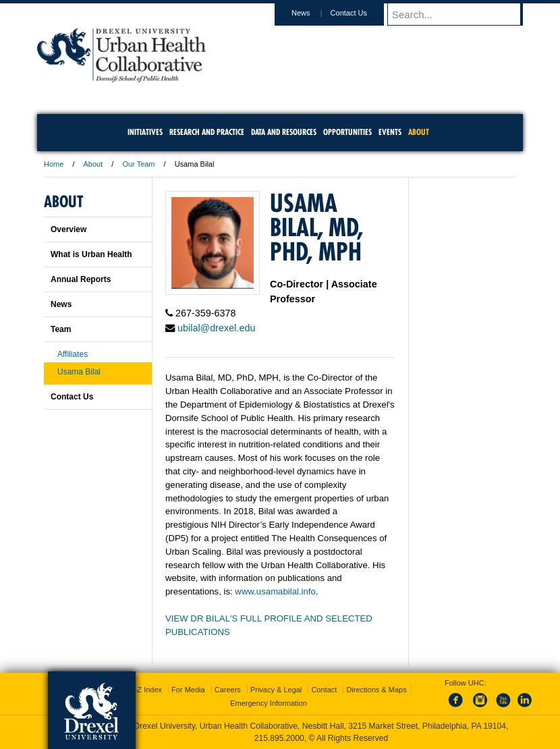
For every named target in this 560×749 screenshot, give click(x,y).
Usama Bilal (79, 372)
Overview (68, 229)
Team (61, 329)
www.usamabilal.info (275, 591)
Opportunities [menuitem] (347, 132)
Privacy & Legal (276, 690)
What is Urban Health (91, 254)
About (93, 164)
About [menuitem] (419, 132)
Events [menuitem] (390, 132)
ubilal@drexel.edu (216, 328)
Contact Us (362, 13)
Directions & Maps (376, 690)
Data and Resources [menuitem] (284, 132)
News (314, 13)
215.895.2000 (279, 738)
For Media (188, 690)
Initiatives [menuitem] (145, 132)
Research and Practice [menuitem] (207, 132)
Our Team (138, 164)
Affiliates (73, 354)
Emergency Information (269, 703)
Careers (228, 690)
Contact (324, 690)
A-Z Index (146, 690)
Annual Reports (81, 279)
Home (54, 164)
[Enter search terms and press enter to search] (461, 14)
